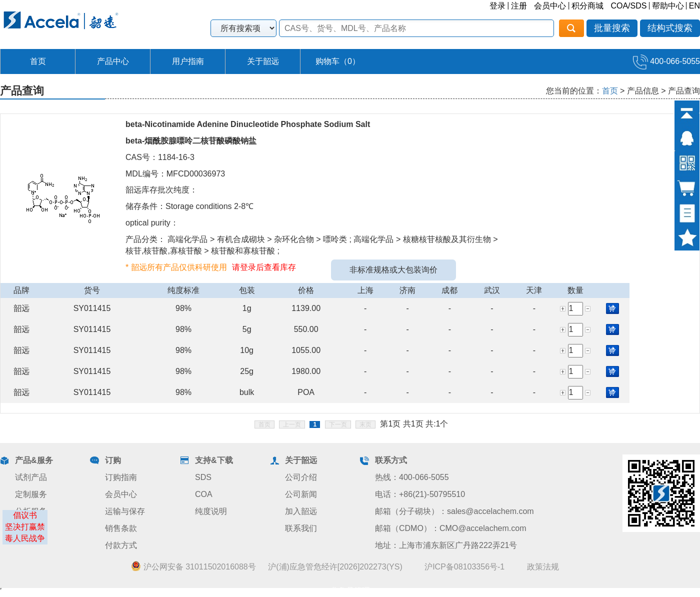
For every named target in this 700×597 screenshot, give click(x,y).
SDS (203, 477)
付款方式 (121, 545)
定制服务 (31, 494)
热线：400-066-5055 (412, 477)
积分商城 (587, 6)
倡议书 (25, 515)
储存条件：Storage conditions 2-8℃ (189, 206)
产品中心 (113, 61)
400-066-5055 (666, 61)
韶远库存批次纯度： (161, 190)
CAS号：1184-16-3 (160, 157)
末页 (365, 424)
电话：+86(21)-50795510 (420, 494)
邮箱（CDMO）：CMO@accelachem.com (451, 528)
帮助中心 (668, 6)
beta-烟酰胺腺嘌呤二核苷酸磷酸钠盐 (191, 141)
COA (204, 494)
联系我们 (301, 528)
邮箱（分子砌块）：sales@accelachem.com (454, 511)
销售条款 (121, 528)
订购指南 (121, 477)
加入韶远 (301, 511)
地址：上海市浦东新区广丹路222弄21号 (446, 545)
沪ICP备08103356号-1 (464, 567)
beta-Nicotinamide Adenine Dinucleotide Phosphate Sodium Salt (248, 124)
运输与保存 (125, 511)
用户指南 (188, 61)
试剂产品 (31, 477)
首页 (38, 61)
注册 (519, 6)
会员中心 (550, 6)
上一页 (292, 424)
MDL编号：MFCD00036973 (175, 174)
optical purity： (152, 223)
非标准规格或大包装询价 (393, 270)
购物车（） (338, 61)
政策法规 (543, 567)
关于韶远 (263, 61)
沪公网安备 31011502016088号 (193, 566)
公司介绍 (301, 477)
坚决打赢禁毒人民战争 (25, 532)
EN (694, 6)
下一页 (338, 424)
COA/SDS (628, 6)
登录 (497, 6)
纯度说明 (211, 511)
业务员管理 (350, 591)
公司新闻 (301, 494)
